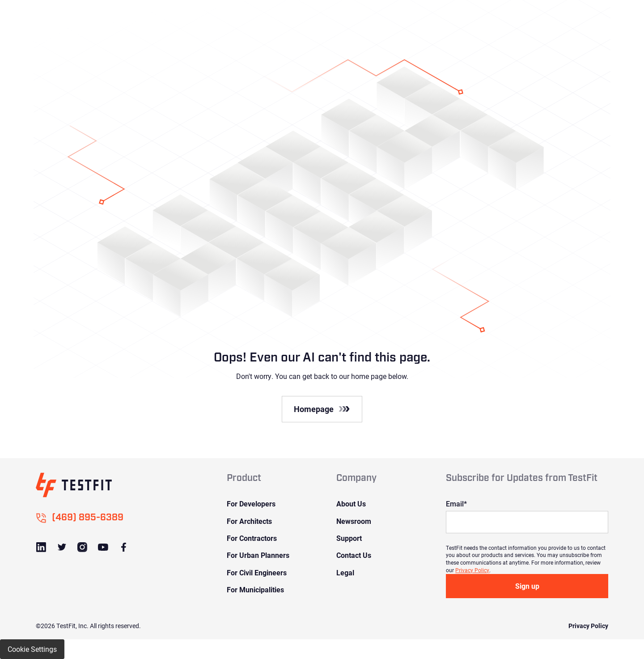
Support (349, 538)
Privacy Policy (472, 570)
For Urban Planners (258, 555)
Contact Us (354, 555)
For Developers (251, 504)
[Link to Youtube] (103, 547)
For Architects (249, 521)
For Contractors (252, 538)
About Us (351, 504)
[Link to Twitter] (62, 547)
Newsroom (354, 521)
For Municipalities (255, 589)
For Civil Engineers (257, 572)
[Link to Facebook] (123, 547)
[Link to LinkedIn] (41, 547)
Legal (345, 572)
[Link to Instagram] (82, 547)
